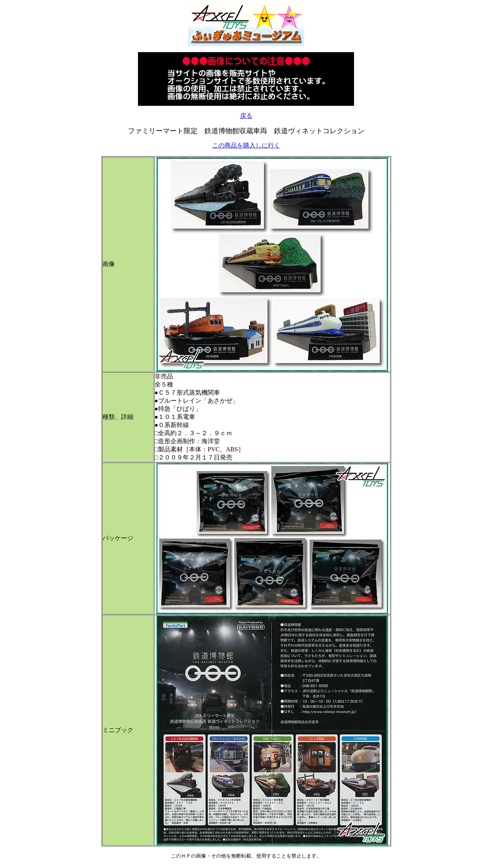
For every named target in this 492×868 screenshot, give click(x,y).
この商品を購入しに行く (246, 145)
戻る (246, 116)
